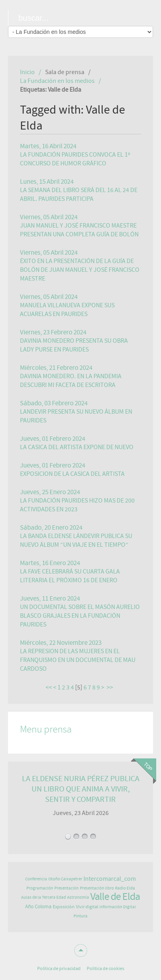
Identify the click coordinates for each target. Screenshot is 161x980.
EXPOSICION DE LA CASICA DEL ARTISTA (72, 474)
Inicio (27, 72)
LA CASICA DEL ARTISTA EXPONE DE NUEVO (77, 447)
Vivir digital (87, 907)
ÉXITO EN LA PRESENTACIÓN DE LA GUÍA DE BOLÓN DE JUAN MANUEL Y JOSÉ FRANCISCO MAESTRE (80, 270)
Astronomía (78, 897)
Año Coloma (38, 907)
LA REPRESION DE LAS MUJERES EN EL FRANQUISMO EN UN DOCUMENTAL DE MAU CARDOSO (78, 660)
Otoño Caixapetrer (65, 879)
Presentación (67, 888)
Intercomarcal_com (110, 879)
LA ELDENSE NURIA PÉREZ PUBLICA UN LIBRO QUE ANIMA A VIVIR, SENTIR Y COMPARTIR (81, 789)
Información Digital (118, 907)
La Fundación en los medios (57, 81)
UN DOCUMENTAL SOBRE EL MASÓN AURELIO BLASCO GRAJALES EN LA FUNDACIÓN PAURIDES (80, 616)
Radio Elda (125, 888)
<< (49, 687)
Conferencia (36, 879)
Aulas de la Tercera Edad (44, 897)
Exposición (64, 907)
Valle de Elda (115, 897)
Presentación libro (97, 888)
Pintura (80, 916)
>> (110, 687)
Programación (40, 888)
